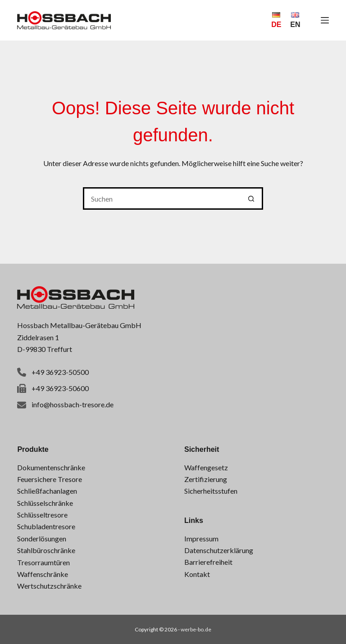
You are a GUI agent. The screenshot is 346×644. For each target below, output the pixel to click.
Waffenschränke (43, 574)
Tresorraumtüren (43, 562)
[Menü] (325, 20)
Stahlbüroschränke (46, 550)
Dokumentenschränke (51, 467)
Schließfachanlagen (47, 491)
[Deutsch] (276, 20)
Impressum (201, 538)
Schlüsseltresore (42, 515)
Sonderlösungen (42, 538)
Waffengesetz (206, 467)
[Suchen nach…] (162, 198)
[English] (295, 20)
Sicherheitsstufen (211, 491)
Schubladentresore (46, 526)
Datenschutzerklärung (219, 550)
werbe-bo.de (196, 629)
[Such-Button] (252, 198)
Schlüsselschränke (45, 503)
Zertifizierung (206, 479)
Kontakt (197, 574)
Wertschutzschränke (49, 586)
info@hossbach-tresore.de (73, 404)
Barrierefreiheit (208, 562)
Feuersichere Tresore (50, 479)
